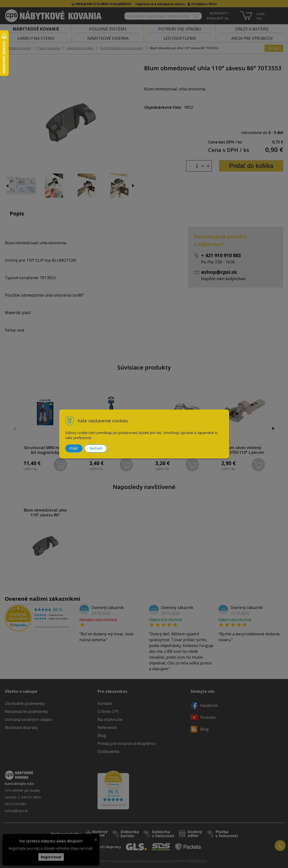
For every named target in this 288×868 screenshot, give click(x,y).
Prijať (74, 448)
